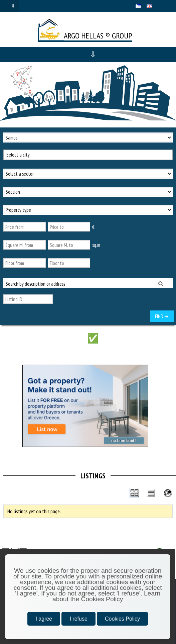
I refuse (78, 619)
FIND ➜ (162, 316)
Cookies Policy (122, 619)
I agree (44, 619)
